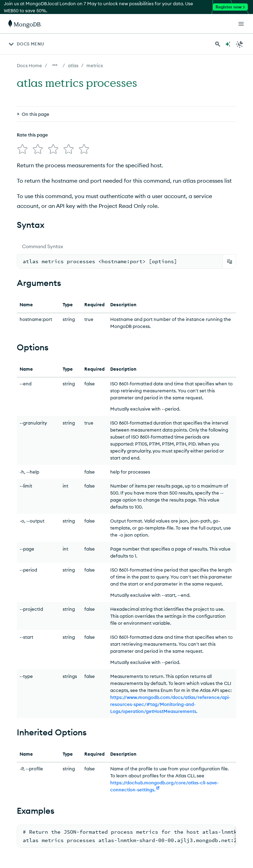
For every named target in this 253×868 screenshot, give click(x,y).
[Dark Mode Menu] (240, 44)
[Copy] (230, 261)
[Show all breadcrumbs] (55, 65)
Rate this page (32, 135)
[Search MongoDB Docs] (218, 44)
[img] (22, 149)
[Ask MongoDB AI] (228, 44)
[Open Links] (241, 24)
